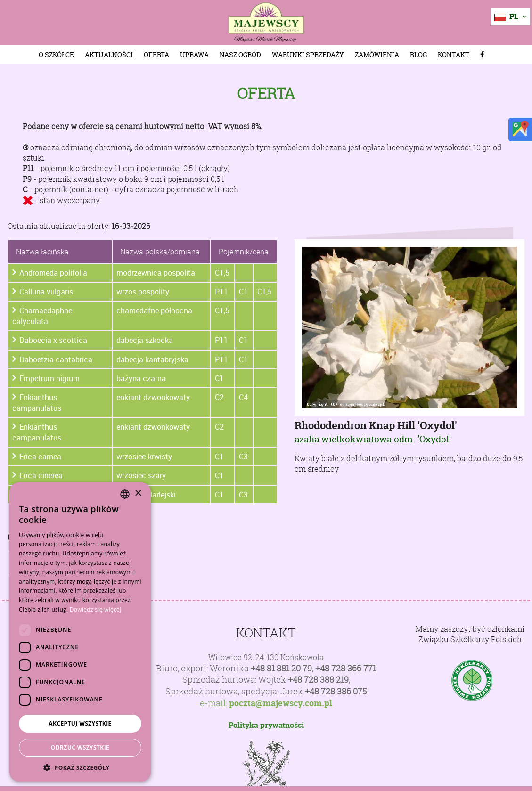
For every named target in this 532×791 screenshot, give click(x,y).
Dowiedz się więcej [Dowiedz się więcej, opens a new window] (96, 609)
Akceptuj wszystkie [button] (80, 723)
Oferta (156, 55)
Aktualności (109, 55)
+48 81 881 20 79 (281, 668)
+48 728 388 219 (318, 680)
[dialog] (80, 632)
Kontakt (454, 55)
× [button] (138, 493)
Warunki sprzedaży (308, 55)
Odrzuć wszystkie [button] (80, 747)
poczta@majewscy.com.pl (281, 703)
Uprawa (194, 55)
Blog (418, 55)
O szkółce (56, 55)
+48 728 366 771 (346, 668)
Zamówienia (377, 55)
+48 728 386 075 (336, 691)
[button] (80, 767)
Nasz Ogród (240, 55)
